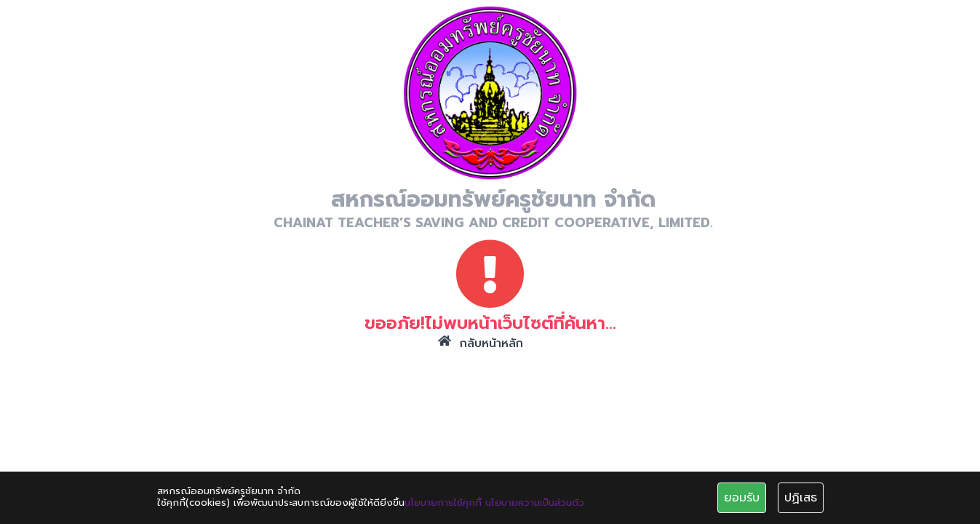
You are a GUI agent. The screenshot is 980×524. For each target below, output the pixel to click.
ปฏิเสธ (801, 498)
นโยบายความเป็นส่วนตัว (535, 503)
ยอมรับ (742, 498)
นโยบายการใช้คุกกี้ (443, 503)
